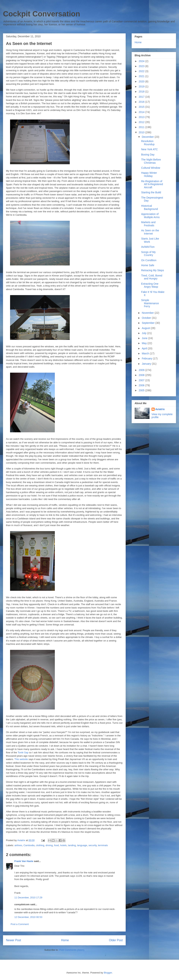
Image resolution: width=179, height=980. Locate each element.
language (82, 845)
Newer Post (14, 940)
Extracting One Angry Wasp (150, 285)
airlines (18, 845)
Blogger (108, 973)
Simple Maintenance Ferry (150, 303)
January (147, 364)
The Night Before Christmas (151, 161)
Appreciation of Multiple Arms (150, 216)
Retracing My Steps (153, 270)
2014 (142, 112)
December (148, 137)
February (147, 358)
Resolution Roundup (148, 143)
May (145, 343)
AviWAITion (148, 247)
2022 (142, 71)
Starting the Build (151, 192)
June (145, 338)
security (92, 845)
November (148, 313)
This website (21, 759)
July (144, 333)
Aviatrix (160, 409)
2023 (142, 66)
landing (72, 845)
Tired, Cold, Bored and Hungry (152, 277)
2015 (142, 107)
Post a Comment (20, 924)
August (146, 328)
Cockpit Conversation (41, 14)
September (148, 323)
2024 (142, 61)
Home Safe (148, 265)
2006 (142, 385)
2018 (142, 92)
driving (49, 845)
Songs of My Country (148, 254)
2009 (142, 370)
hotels (63, 845)
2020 (142, 81)
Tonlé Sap (23, 752)
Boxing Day (148, 155)
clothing (40, 845)
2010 (142, 132)
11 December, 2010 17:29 (28, 898)
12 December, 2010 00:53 (28, 917)
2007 (142, 380)
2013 (142, 117)
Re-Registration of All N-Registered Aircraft (152, 184)
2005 (142, 390)
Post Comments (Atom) (72, 950)
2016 (142, 102)
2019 (142, 86)
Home (65, 940)
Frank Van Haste (24, 861)
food (56, 845)
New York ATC (149, 149)
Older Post (116, 940)
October (147, 318)
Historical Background (150, 207)
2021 (142, 76)
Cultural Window (151, 168)
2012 (142, 122)
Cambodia (29, 845)
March (146, 353)
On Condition (149, 260)
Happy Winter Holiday (149, 174)
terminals (103, 845)
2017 (142, 97)
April (145, 348)
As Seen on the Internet (150, 232)
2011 (142, 127)
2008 (142, 375)
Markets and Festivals (148, 224)
